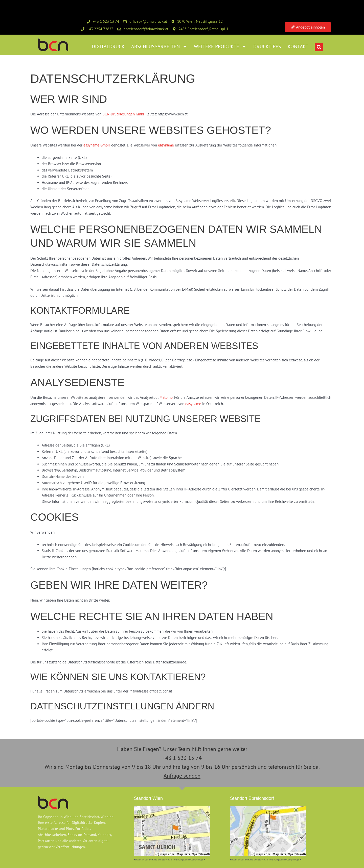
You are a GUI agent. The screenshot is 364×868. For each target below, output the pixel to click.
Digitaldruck (108, 46)
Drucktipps (267, 46)
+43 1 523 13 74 (106, 21)
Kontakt (298, 46)
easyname (166, 145)
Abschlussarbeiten (159, 46)
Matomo (166, 397)
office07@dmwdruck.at (148, 21)
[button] (319, 47)
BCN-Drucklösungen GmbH (124, 114)
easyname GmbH (97, 145)
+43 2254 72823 (100, 29)
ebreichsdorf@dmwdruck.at (146, 29)
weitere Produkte (220, 46)
